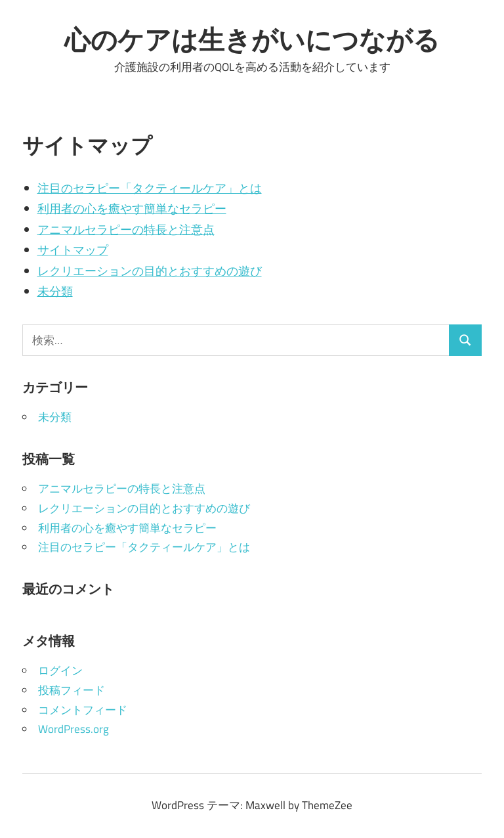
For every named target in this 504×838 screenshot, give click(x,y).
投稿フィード (72, 690)
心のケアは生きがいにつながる (252, 39)
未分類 (55, 291)
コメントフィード (83, 710)
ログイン (60, 671)
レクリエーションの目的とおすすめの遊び (150, 271)
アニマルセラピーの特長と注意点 (126, 230)
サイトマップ (73, 250)
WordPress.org (73, 729)
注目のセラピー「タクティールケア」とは (150, 188)
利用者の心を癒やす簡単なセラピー (132, 209)
